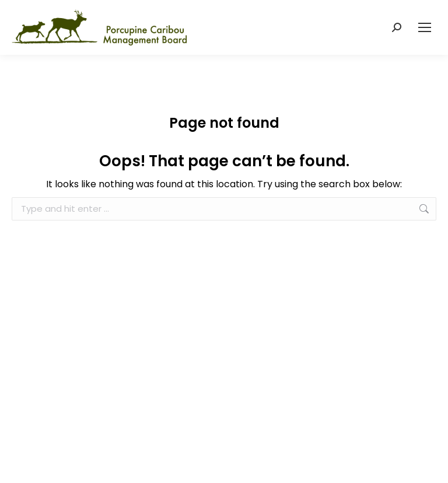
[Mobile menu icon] (425, 27)
